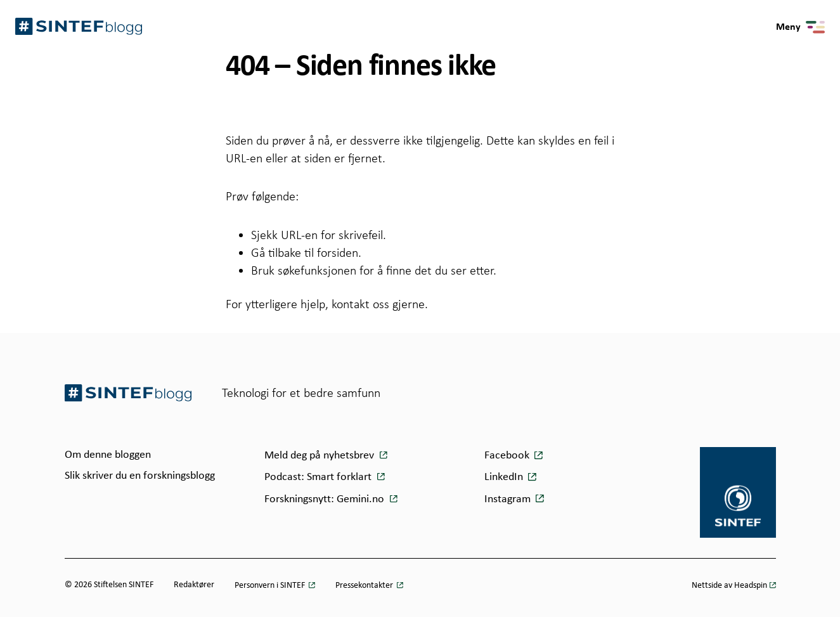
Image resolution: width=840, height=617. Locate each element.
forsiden (338, 252)
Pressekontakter (365, 586)
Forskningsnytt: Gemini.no (326, 499)
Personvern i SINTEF (271, 586)
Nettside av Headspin (729, 586)
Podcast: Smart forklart (319, 477)
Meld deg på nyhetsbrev (320, 456)
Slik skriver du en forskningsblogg (140, 476)
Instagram (507, 499)
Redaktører (194, 585)
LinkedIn (504, 477)
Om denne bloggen (108, 455)
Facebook (507, 456)
